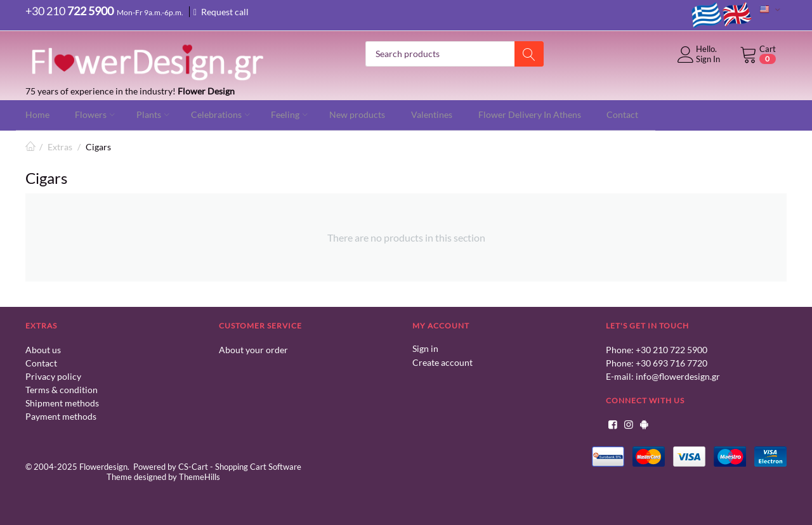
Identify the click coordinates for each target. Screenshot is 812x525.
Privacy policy (53, 376)
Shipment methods (62, 402)
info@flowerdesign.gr (678, 376)
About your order (253, 349)
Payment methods (61, 416)
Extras (60, 146)
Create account (442, 361)
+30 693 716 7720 (671, 362)
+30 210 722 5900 (671, 349)
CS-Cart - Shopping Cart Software (240, 466)
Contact (41, 362)
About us (43, 349)
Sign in (425, 348)
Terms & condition (62, 389)
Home (30, 146)
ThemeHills (200, 476)
